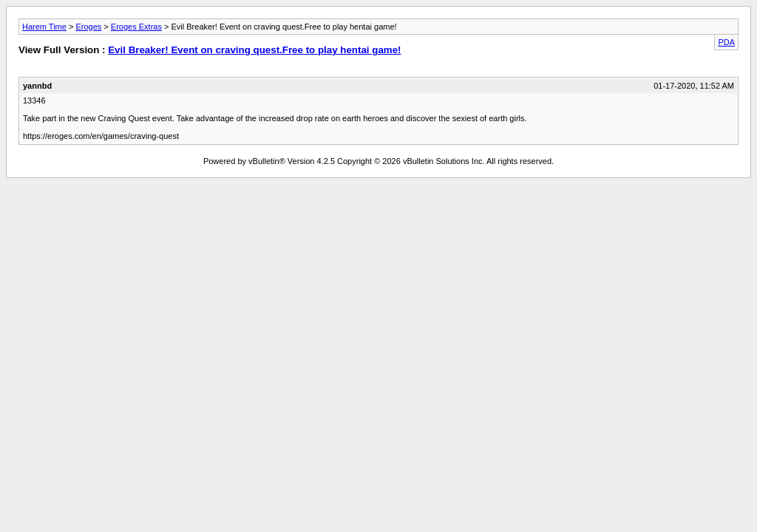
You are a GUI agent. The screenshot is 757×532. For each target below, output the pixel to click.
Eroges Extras (136, 27)
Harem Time (44, 27)
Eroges (88, 27)
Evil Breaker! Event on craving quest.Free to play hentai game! (254, 50)
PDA (726, 42)
